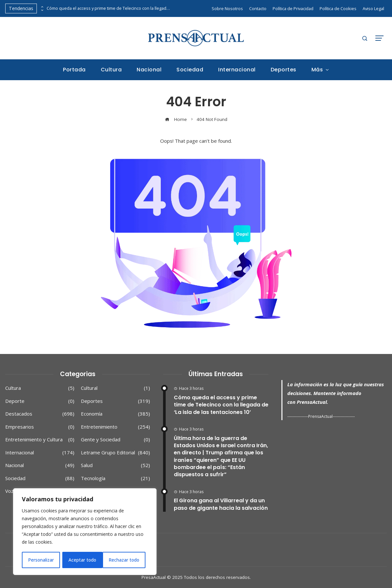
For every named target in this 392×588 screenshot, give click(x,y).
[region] (85, 532)
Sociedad (40, 478)
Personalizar (41, 560)
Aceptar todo (128, 560)
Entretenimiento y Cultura (40, 440)
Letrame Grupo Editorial (115, 453)
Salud (115, 465)
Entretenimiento (115, 427)
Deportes (115, 401)
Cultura (40, 388)
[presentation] (42, 7)
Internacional (40, 453)
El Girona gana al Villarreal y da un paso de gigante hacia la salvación (221, 504)
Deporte (40, 401)
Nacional (40, 465)
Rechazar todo (84, 560)
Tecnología (115, 478)
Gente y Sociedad (115, 440)
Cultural (115, 388)
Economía (115, 414)
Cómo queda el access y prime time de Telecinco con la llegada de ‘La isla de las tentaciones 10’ (109, 8)
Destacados (40, 414)
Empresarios (40, 427)
